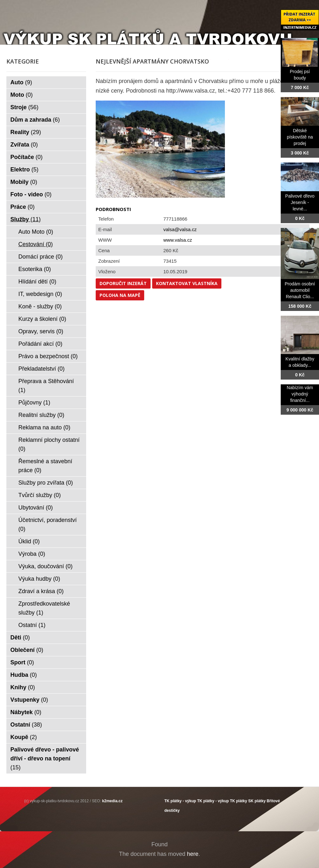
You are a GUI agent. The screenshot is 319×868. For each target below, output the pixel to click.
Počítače (27, 157)
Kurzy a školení (42, 319)
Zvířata (24, 145)
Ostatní (32, 625)
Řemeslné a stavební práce (45, 466)
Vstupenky (29, 700)
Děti (20, 638)
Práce (23, 207)
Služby (26, 219)
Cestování (36, 244)
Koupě (24, 737)
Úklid (29, 541)
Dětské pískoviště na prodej (300, 137)
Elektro (25, 170)
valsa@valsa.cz (180, 229)
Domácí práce (41, 257)
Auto (21, 82)
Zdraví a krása (41, 591)
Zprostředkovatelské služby (44, 608)
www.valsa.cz (178, 240)
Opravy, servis (41, 331)
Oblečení (27, 650)
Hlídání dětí (37, 282)
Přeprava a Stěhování (46, 386)
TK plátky (239, 801)
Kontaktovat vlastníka (187, 283)
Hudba (24, 675)
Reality (26, 132)
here (193, 854)
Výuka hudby (39, 579)
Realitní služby (41, 415)
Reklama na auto (45, 427)
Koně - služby (40, 306)
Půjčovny (34, 403)
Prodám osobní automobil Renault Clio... (300, 290)
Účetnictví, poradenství (48, 525)
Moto (22, 95)
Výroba (32, 554)
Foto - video (31, 194)
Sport (22, 662)
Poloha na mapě (120, 295)
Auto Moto (36, 232)
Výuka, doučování (46, 566)
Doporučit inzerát (123, 283)
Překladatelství (42, 369)
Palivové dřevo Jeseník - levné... (300, 202)
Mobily (24, 182)
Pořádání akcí (41, 344)
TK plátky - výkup (180, 801)
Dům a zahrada (35, 120)
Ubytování (36, 508)
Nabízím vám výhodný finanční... (300, 394)
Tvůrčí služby (40, 495)
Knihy (23, 687)
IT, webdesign (40, 294)
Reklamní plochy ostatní (49, 444)
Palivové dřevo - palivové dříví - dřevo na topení (45, 759)
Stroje (25, 107)
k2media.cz (112, 801)
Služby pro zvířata (46, 483)
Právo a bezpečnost (48, 356)
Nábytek (26, 712)
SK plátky (257, 801)
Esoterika (35, 269)
